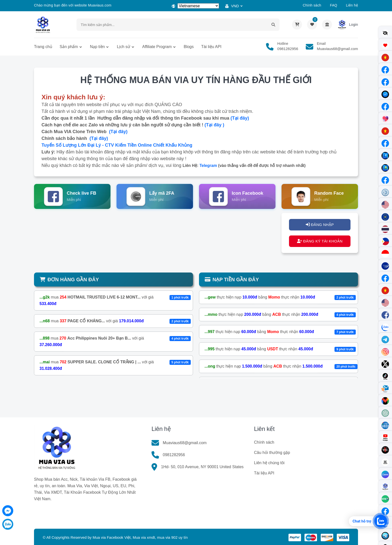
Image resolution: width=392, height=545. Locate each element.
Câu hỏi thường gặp (272, 453)
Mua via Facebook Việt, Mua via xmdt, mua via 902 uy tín (140, 537)
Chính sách (312, 5)
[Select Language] (198, 6)
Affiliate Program (157, 47)
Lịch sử (123, 47)
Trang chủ (43, 47)
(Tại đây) (240, 118)
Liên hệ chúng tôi (269, 463)
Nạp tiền (97, 47)
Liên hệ (352, 5)
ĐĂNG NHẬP (320, 225)
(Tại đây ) (214, 125)
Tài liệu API (211, 47)
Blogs (189, 47)
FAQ (334, 5)
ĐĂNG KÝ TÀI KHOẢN (320, 241)
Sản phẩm (69, 47)
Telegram (208, 166)
